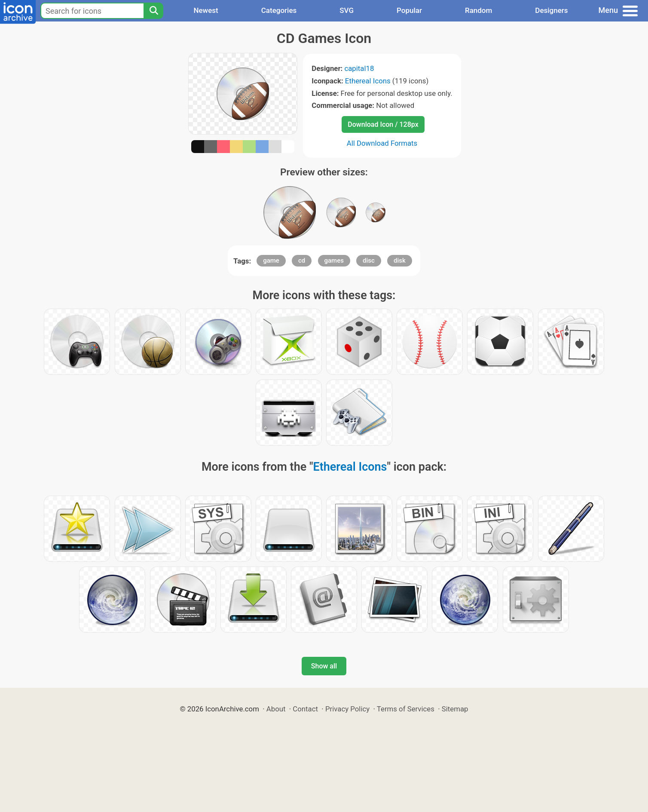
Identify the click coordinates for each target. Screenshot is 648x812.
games (334, 260)
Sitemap (455, 709)
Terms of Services (406, 709)
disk (400, 260)
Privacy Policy (347, 709)
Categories (279, 10)
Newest (206, 10)
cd (302, 260)
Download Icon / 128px (383, 124)
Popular (409, 10)
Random (478, 10)
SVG (347, 10)
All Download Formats (382, 143)
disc (369, 260)
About (276, 709)
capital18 (359, 68)
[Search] (153, 11)
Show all (324, 666)
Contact (305, 709)
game (271, 260)
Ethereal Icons (368, 81)
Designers (551, 10)
